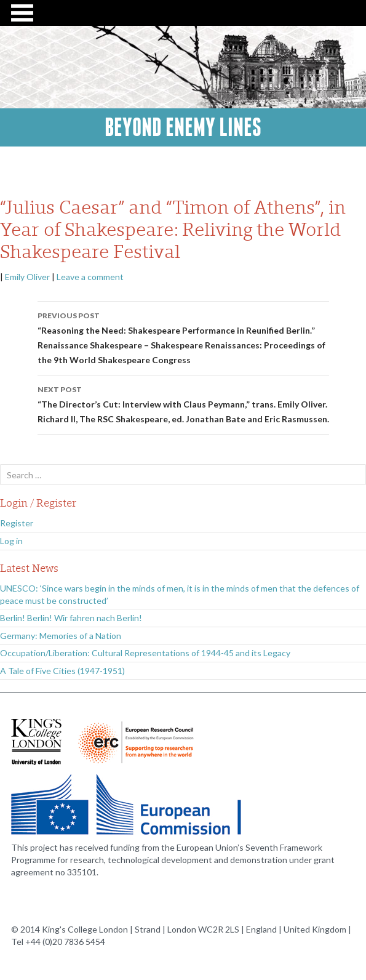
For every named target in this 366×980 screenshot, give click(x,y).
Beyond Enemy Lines (183, 127)
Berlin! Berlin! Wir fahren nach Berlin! (71, 618)
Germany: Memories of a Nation (61, 636)
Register (17, 523)
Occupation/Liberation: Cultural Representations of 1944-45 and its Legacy (145, 653)
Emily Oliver (27, 277)
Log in (11, 541)
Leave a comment (90, 277)
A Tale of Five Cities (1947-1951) (62, 671)
